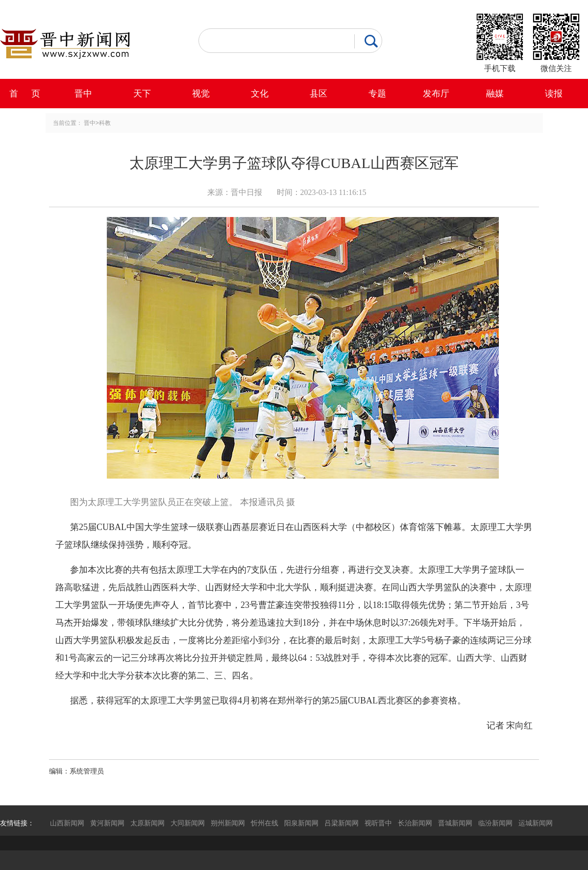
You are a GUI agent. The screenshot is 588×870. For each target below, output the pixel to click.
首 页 (25, 94)
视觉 (201, 94)
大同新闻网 (188, 823)
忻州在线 (265, 823)
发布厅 (436, 94)
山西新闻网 (67, 823)
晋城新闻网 (455, 823)
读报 (554, 94)
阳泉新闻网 (301, 823)
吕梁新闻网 (342, 823)
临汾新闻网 (495, 823)
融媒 (495, 94)
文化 (260, 94)
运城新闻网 (536, 823)
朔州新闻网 (228, 823)
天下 (142, 94)
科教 (105, 123)
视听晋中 (378, 823)
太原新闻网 (147, 823)
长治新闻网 (415, 823)
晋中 (83, 94)
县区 (318, 94)
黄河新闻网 (107, 823)
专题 (377, 94)
